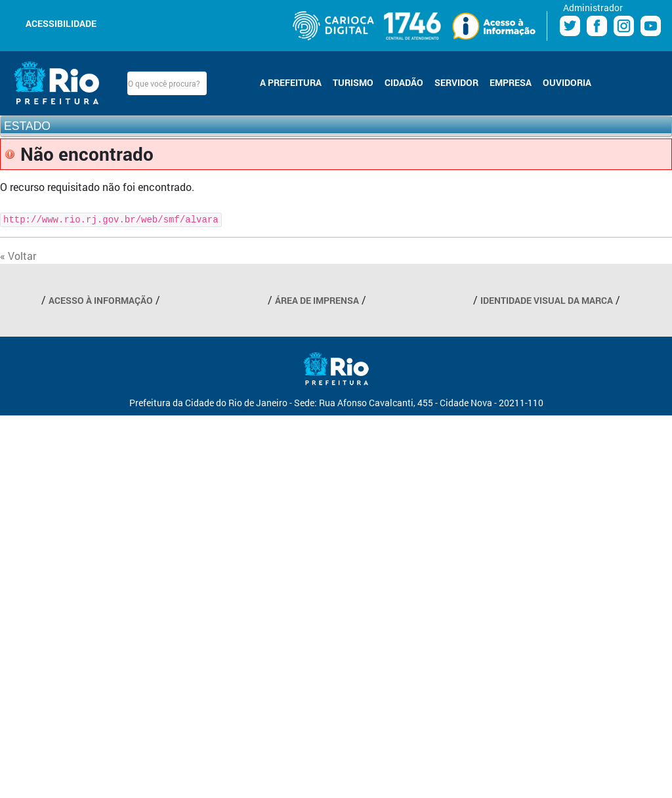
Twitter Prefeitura (570, 26)
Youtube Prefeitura (651, 26)
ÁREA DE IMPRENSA (317, 300)
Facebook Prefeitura (597, 26)
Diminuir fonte (127, 22)
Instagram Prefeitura (624, 26)
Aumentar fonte (143, 22)
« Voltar (18, 256)
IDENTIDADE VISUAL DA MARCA (547, 300)
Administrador (593, 8)
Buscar (218, 83)
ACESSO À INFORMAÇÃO (101, 300)
